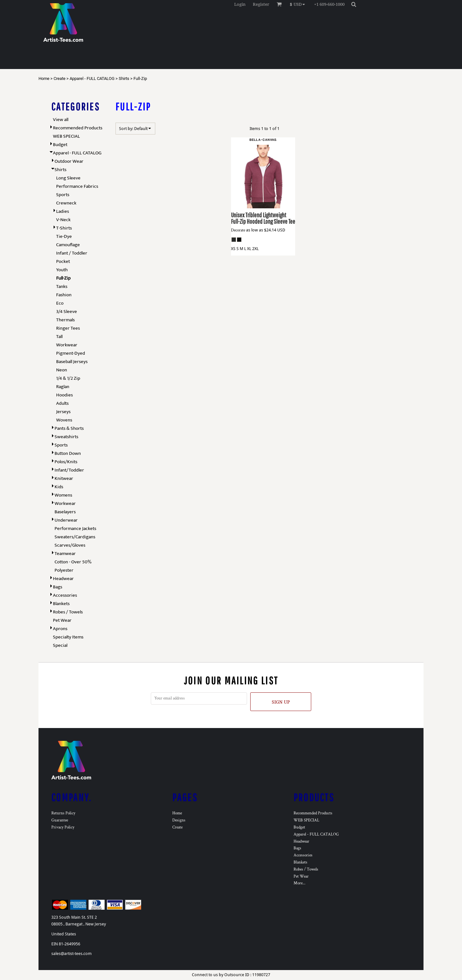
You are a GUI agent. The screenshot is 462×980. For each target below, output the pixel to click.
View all (61, 120)
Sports (63, 195)
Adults (62, 403)
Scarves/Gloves (70, 545)
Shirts (124, 78)
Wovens (64, 420)
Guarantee (60, 820)
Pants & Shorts (69, 428)
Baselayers (65, 512)
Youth (62, 270)
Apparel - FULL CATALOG (92, 78)
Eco (60, 303)
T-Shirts (64, 228)
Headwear (63, 579)
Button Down (68, 453)
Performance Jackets (75, 529)
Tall (59, 337)
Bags (58, 587)
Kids (59, 487)
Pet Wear (62, 620)
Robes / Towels (68, 612)
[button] (299, 4)
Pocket (63, 261)
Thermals (65, 320)
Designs (179, 820)
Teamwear (65, 554)
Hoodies (64, 395)
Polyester (64, 570)
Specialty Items (68, 637)
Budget (60, 145)
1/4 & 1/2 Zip (68, 378)
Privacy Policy (63, 827)
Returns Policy (63, 813)
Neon (62, 370)
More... (299, 883)
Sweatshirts (66, 437)
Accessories (65, 595)
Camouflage (68, 245)
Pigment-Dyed (71, 353)
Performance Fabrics (77, 186)
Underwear (66, 520)
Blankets (61, 604)
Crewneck (66, 203)
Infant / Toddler (72, 253)
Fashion (64, 295)
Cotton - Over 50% (73, 562)
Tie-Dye (64, 236)
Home (44, 78)
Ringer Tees (68, 328)
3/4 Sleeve (67, 312)
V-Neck (63, 220)
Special (60, 645)
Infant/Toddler (69, 470)
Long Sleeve (68, 178)
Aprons (60, 629)
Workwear (67, 345)
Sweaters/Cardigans (75, 537)
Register (261, 4)
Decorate (238, 230)
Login (240, 4)
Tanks (62, 286)
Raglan (63, 387)
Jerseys (63, 412)
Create (60, 78)
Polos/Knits (66, 462)
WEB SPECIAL (66, 136)
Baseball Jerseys (72, 362)
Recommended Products (78, 128)
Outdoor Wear (69, 161)
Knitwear (64, 478)
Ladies (63, 211)
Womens (63, 495)
